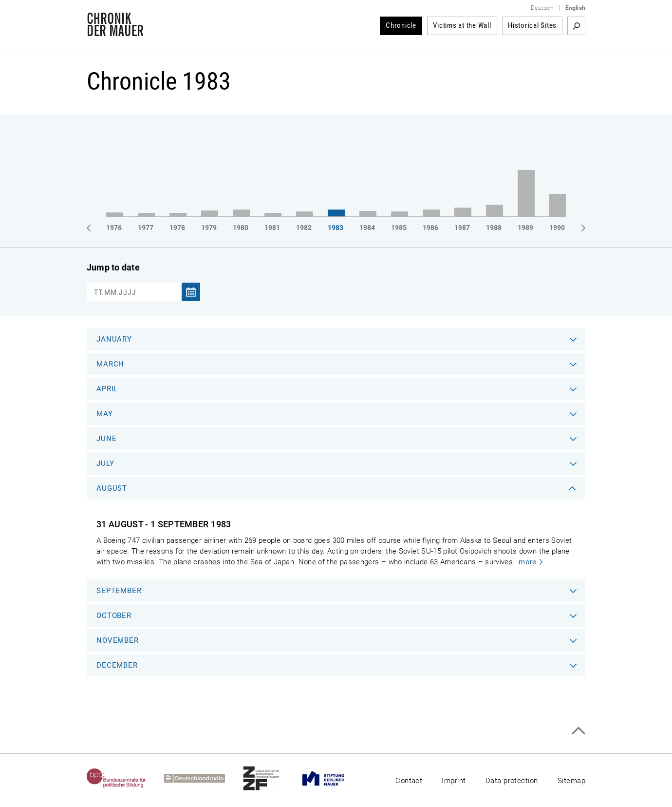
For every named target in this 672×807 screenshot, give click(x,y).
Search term (576, 26)
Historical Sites (532, 25)
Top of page (578, 731)
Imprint (454, 781)
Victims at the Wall (462, 25)
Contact (409, 781)
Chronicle (401, 25)
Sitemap (571, 781)
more (528, 562)
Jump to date (113, 267)
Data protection (512, 781)
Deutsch (542, 8)
